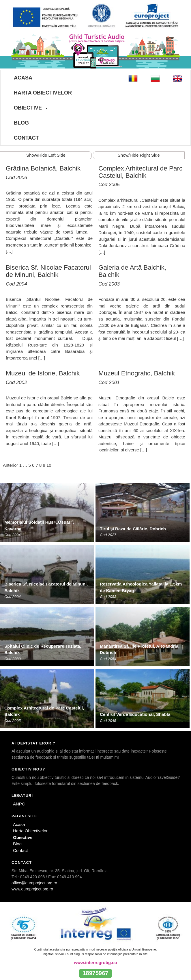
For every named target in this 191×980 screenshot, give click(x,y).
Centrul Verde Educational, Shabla (135, 714)
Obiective (28, 108)
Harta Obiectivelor (43, 93)
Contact (26, 138)
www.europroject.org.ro (32, 889)
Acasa (23, 78)
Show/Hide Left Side (46, 155)
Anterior (11, 465)
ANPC (19, 804)
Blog (21, 123)
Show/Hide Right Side (139, 155)
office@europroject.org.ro (34, 883)
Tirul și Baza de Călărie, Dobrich (133, 529)
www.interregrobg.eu (95, 963)
